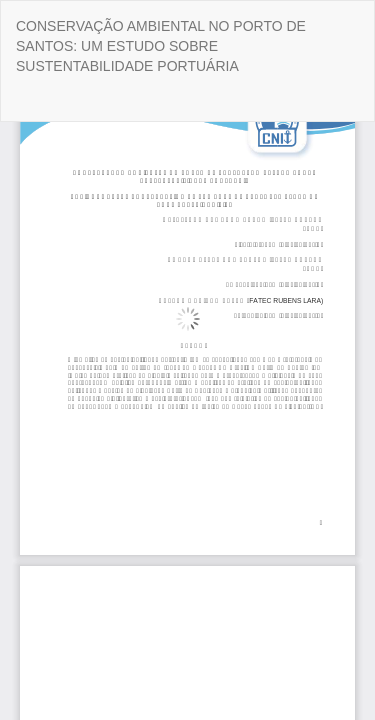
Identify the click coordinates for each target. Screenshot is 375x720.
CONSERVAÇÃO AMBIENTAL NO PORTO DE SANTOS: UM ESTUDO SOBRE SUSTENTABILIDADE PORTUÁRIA (161, 46)
